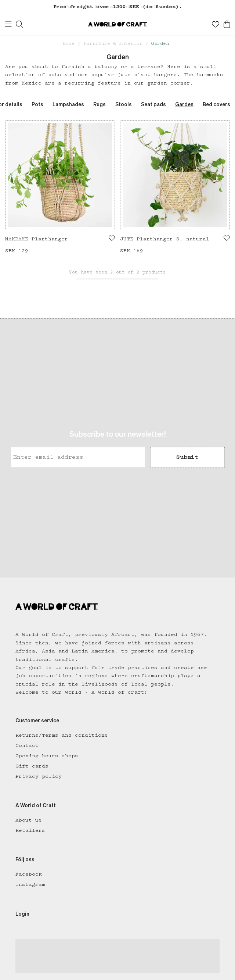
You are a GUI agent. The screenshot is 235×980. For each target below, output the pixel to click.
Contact (27, 745)
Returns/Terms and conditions (62, 735)
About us (29, 820)
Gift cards (32, 766)
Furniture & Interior (113, 44)
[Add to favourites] (112, 238)
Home (69, 44)
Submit (187, 457)
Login (22, 914)
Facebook (29, 874)
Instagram (30, 884)
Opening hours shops (47, 756)
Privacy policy (39, 776)
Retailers (30, 830)
